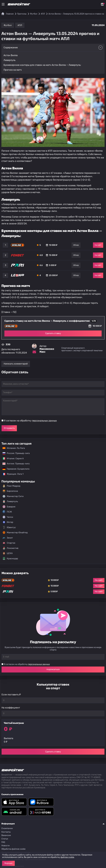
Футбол (8, 25)
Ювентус (9, 527)
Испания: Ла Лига (14, 448)
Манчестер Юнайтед (15, 533)
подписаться (53, 669)
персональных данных (44, 421)
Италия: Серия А (12, 459)
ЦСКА (8, 553)
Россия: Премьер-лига (15, 453)
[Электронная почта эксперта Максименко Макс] (34, 352)
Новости (6, 846)
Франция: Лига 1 (12, 474)
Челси (8, 517)
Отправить (9, 428)
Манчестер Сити (13, 496)
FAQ (3, 842)
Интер (8, 522)
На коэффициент (11, 708)
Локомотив (10, 548)
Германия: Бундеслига (15, 469)
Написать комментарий (16, 364)
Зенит (8, 538)
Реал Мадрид (11, 486)
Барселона (10, 491)
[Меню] (3, 4)
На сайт (98, 245)
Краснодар (10, 559)
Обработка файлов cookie (13, 849)
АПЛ (20, 25)
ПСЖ (7, 512)
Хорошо (8, 863)
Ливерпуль (10, 501)
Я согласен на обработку (30, 421)
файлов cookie (67, 857)
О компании (7, 828)
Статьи (5, 839)
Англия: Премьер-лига (15, 464)
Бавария (9, 507)
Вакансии (6, 835)
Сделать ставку (53, 333)
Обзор (76, 245)
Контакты (6, 832)
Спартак (9, 543)
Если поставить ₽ (11, 695)
